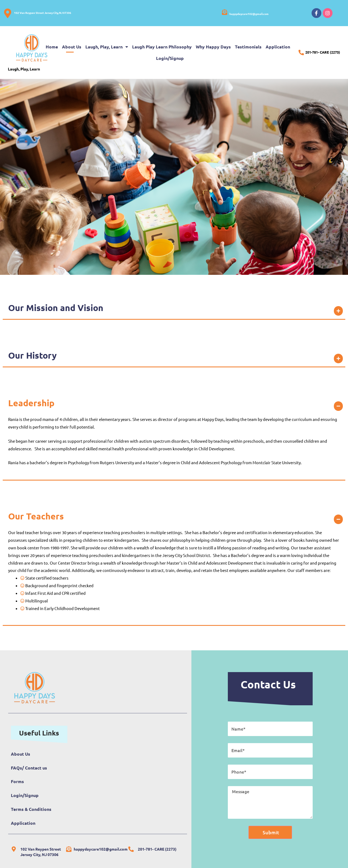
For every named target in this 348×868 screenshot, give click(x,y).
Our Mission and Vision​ (56, 308)
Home (52, 47)
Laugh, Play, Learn (107, 47)
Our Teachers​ (36, 516)
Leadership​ (31, 403)
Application (278, 47)
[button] (174, 308)
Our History (32, 355)
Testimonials (248, 47)
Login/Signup (170, 58)
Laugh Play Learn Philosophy (162, 47)
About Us (72, 47)
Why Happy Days (213, 47)
